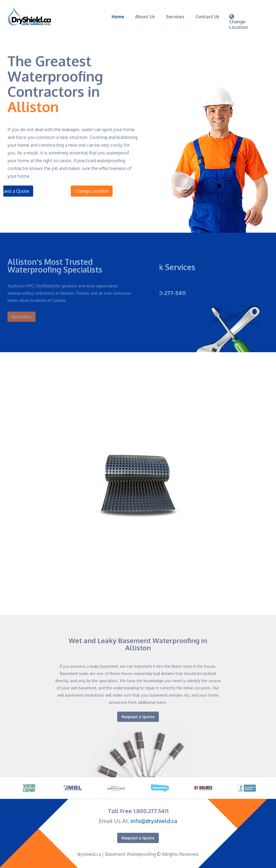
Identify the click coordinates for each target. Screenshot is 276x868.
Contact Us (207, 17)
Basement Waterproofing (130, 854)
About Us (145, 17)
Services (175, 17)
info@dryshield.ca (154, 821)
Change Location (105, 191)
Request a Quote (138, 717)
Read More (22, 311)
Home (118, 17)
